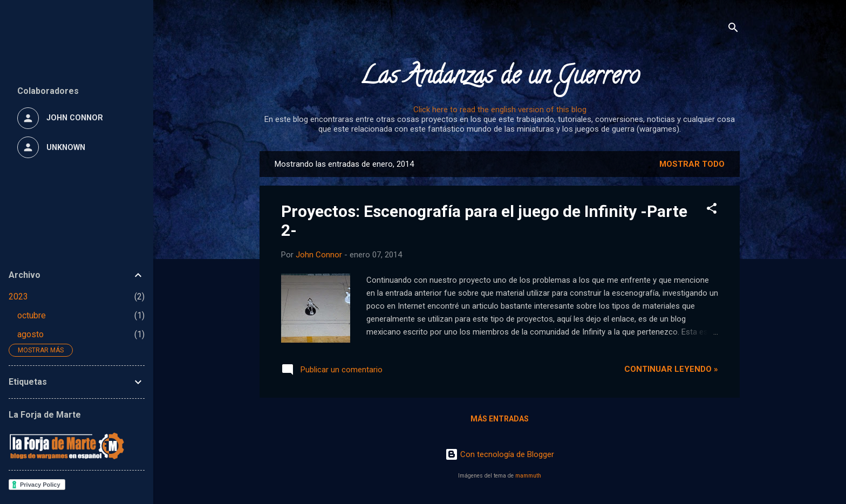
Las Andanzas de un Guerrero (500, 78)
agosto (30, 334)
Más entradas (500, 419)
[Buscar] (733, 29)
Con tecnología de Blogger (500, 454)
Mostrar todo (692, 164)
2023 (18, 297)
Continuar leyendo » (671, 369)
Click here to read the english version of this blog (500, 110)
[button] (712, 210)
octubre (32, 315)
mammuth (528, 476)
